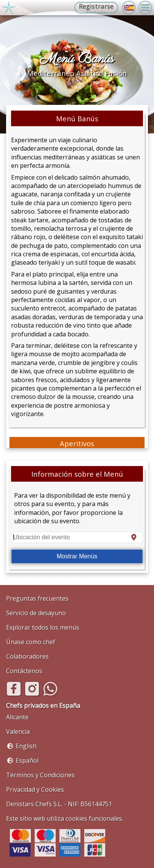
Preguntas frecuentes (37, 598)
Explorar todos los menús (43, 627)
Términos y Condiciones (40, 775)
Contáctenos (24, 671)
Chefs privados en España (43, 706)
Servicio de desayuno (36, 613)
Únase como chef (31, 642)
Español (27, 760)
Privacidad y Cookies (35, 789)
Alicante (17, 717)
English (26, 746)
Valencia (18, 731)
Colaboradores (27, 656)
